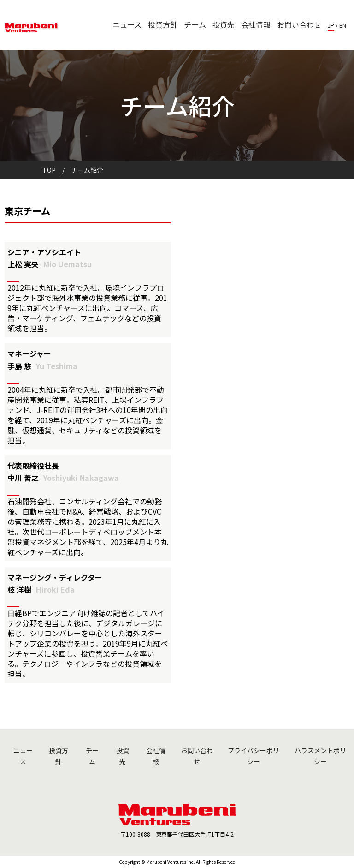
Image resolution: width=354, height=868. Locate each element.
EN (343, 25)
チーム (195, 24)
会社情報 (256, 24)
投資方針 (163, 24)
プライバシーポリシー (254, 756)
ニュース (127, 24)
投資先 (224, 24)
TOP (49, 170)
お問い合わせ (299, 24)
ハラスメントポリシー (320, 756)
